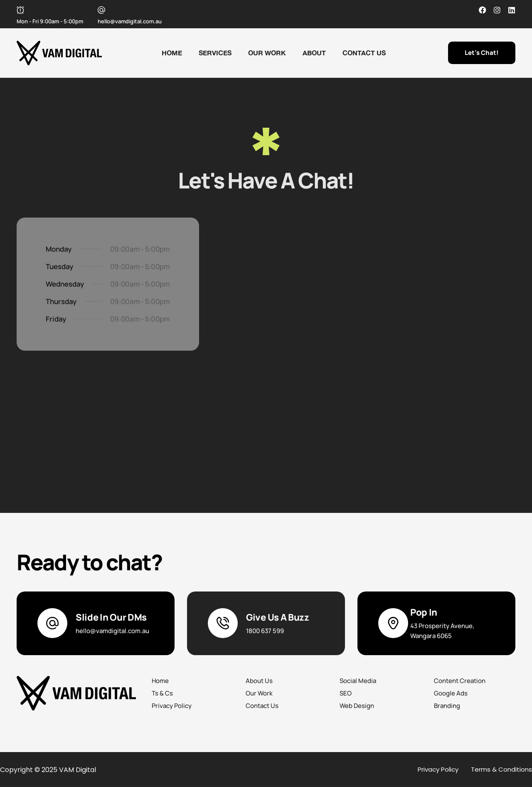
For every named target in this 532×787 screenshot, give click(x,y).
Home (172, 53)
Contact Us (364, 53)
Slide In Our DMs (111, 617)
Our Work (267, 53)
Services (215, 53)
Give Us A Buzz (278, 617)
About (314, 53)
